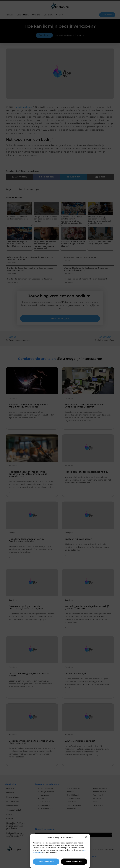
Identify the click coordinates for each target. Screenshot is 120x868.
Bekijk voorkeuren (74, 862)
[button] (86, 837)
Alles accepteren (46, 862)
